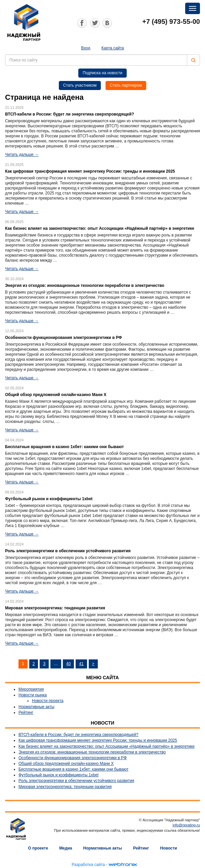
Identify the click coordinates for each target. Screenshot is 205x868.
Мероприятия (31, 689)
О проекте (38, 848)
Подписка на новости (102, 73)
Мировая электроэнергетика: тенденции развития (65, 787)
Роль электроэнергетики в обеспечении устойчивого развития (76, 781)
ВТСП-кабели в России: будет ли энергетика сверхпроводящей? (78, 735)
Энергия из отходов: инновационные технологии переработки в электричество (92, 752)
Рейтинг (26, 712)
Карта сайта (113, 48)
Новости (168, 848)
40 (68, 664)
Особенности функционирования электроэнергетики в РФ (73, 758)
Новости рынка (33, 695)
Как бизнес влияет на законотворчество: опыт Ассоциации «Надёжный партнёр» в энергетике (107, 746)
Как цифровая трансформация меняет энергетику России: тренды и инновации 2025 (98, 740)
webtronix (123, 865)
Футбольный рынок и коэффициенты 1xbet (58, 775)
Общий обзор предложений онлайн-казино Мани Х (66, 764)
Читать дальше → (22, 155)
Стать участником (80, 85)
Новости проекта (48, 701)
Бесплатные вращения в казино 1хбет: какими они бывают (73, 769)
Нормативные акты (36, 707)
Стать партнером (126, 85)
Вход (86, 48)
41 (81, 664)
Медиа (66, 848)
